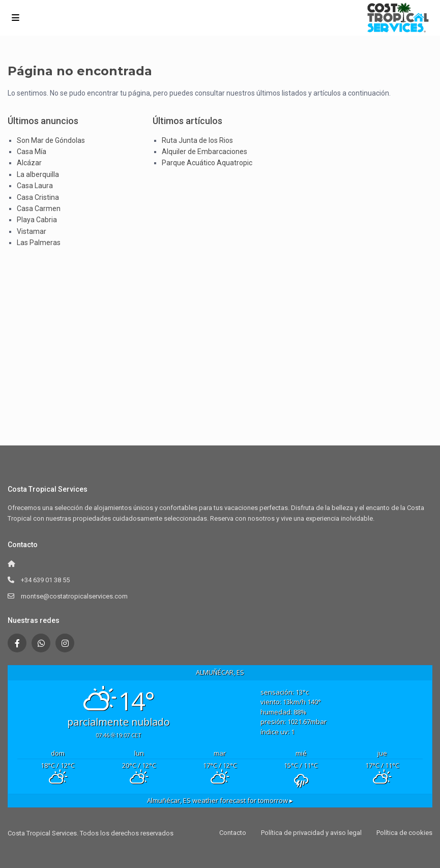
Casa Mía (32, 152)
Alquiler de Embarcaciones (204, 152)
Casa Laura (35, 186)
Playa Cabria (37, 220)
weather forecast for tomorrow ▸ (220, 800)
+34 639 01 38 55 (45, 580)
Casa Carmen (39, 208)
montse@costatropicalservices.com (74, 596)
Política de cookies (404, 833)
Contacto (233, 833)
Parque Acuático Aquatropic (207, 163)
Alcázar (29, 163)
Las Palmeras (39, 243)
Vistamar (32, 231)
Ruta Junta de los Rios (197, 140)
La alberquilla (38, 174)
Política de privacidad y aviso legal (311, 833)
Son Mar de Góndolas (51, 140)
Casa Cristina (38, 197)
